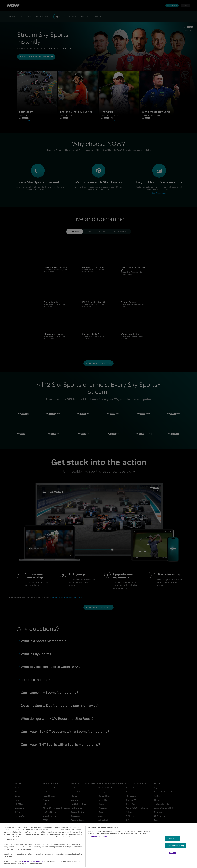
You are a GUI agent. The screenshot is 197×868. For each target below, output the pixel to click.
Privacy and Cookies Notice (33, 861)
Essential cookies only (175, 846)
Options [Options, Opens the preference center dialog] (173, 853)
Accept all (173, 838)
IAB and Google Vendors (97, 836)
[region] (98, 846)
